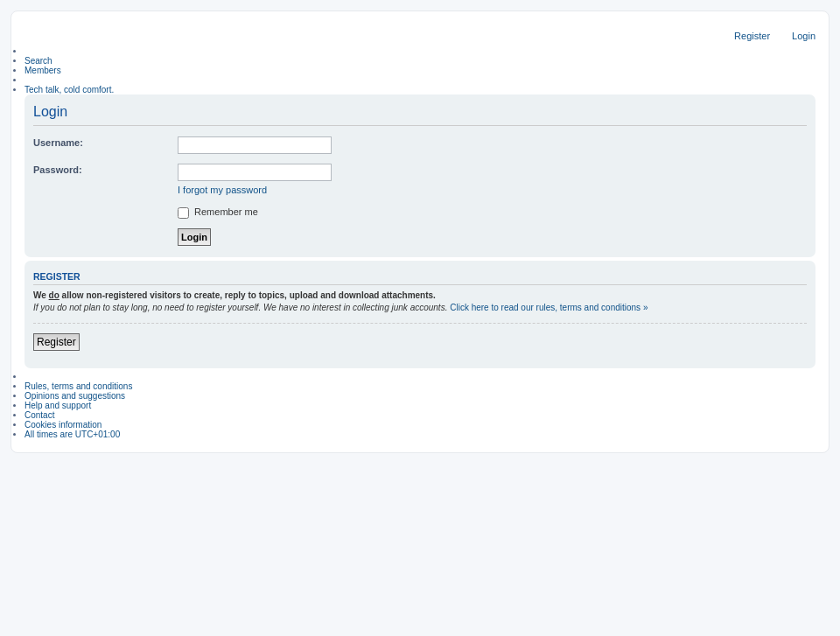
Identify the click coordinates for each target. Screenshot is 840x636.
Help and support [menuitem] (58, 405)
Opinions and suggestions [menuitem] (75, 396)
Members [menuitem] (43, 70)
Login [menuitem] (804, 36)
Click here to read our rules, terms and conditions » (549, 308)
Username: (58, 143)
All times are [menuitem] (72, 434)
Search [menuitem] (38, 61)
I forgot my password (222, 190)
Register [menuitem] (752, 36)
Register (56, 342)
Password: (58, 170)
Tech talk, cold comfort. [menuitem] (69, 90)
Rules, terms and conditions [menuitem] (78, 386)
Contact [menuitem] (39, 415)
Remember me (218, 212)
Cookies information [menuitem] (63, 425)
